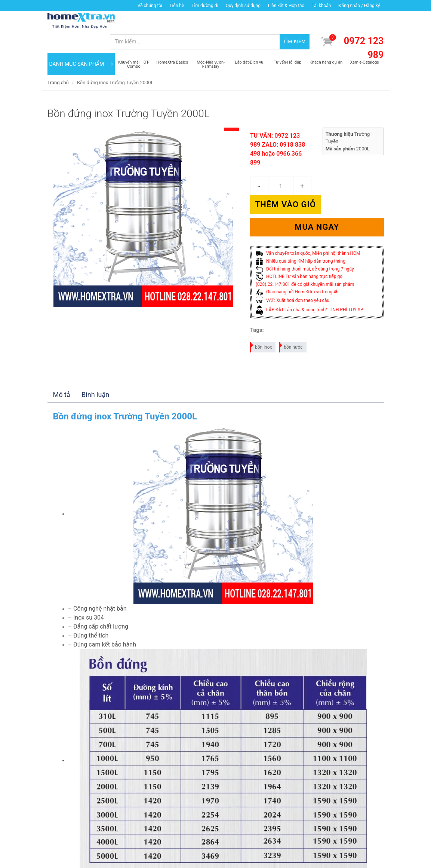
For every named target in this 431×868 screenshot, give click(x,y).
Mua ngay (317, 189)
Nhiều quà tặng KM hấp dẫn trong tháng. (301, 223)
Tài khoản (321, 6)
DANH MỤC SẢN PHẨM (81, 45)
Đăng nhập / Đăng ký (359, 6)
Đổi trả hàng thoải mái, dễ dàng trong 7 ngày (305, 231)
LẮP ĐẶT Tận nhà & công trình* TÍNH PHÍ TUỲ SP (309, 272)
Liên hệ (177, 6)
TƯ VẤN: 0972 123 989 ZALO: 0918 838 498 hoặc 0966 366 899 (278, 130)
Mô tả (62, 356)
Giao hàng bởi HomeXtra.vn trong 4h (297, 254)
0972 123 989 (364, 29)
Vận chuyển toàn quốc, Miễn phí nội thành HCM (308, 216)
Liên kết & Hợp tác (286, 6)
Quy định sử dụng (243, 6)
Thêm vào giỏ (350, 167)
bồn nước (291, 308)
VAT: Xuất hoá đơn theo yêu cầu (293, 262)
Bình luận (95, 356)
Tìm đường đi (205, 6)
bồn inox (261, 308)
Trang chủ (58, 63)
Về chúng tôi (150, 6)
